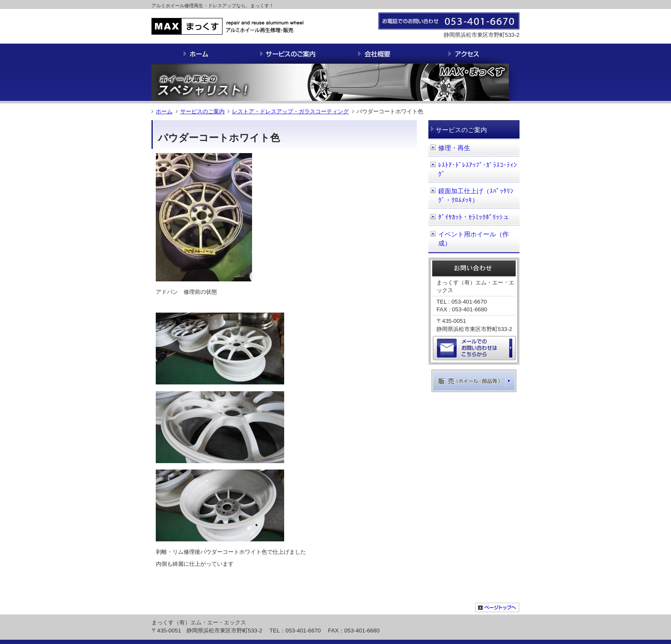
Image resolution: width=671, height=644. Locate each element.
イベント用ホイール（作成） (474, 239)
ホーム (164, 111)
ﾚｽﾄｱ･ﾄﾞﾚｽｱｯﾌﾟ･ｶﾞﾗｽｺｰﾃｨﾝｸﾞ (478, 170)
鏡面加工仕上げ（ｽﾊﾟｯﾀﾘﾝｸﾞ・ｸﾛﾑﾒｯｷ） (476, 196)
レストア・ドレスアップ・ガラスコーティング (290, 111)
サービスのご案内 (202, 111)
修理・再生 (454, 148)
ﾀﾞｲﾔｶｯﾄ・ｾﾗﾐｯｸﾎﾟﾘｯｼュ (474, 217)
